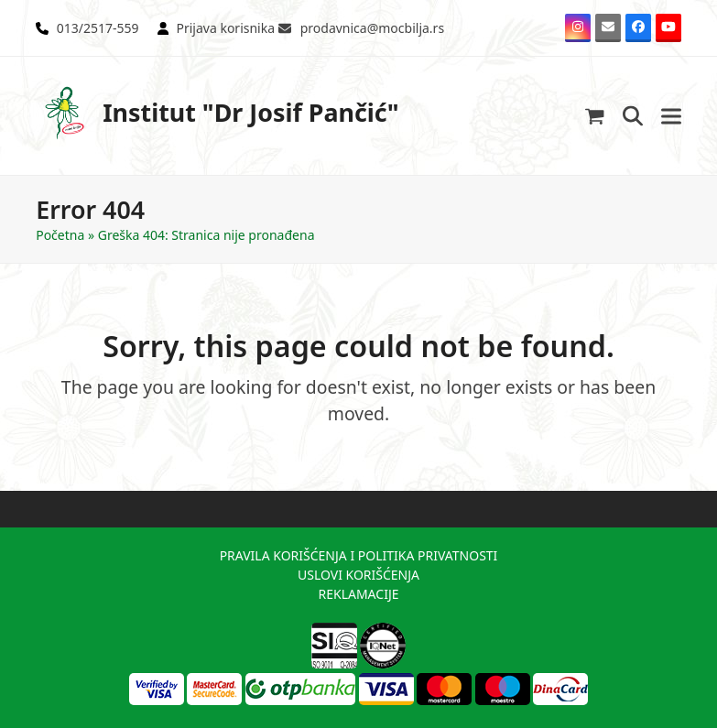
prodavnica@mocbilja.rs (372, 28)
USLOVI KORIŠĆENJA (358, 575)
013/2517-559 (98, 28)
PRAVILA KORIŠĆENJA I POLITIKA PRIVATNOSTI (359, 555)
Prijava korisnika (225, 28)
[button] (595, 116)
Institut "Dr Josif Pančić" (217, 113)
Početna (60, 235)
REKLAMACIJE (358, 594)
